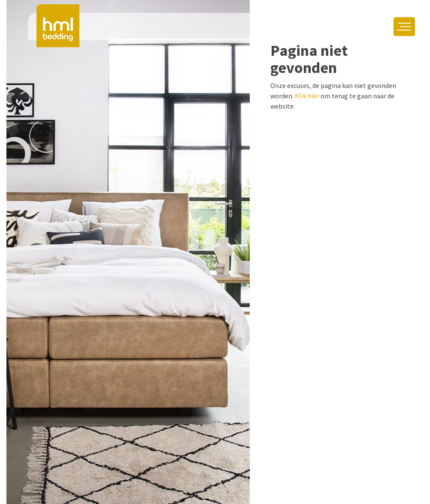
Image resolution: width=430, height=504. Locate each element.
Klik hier (307, 96)
